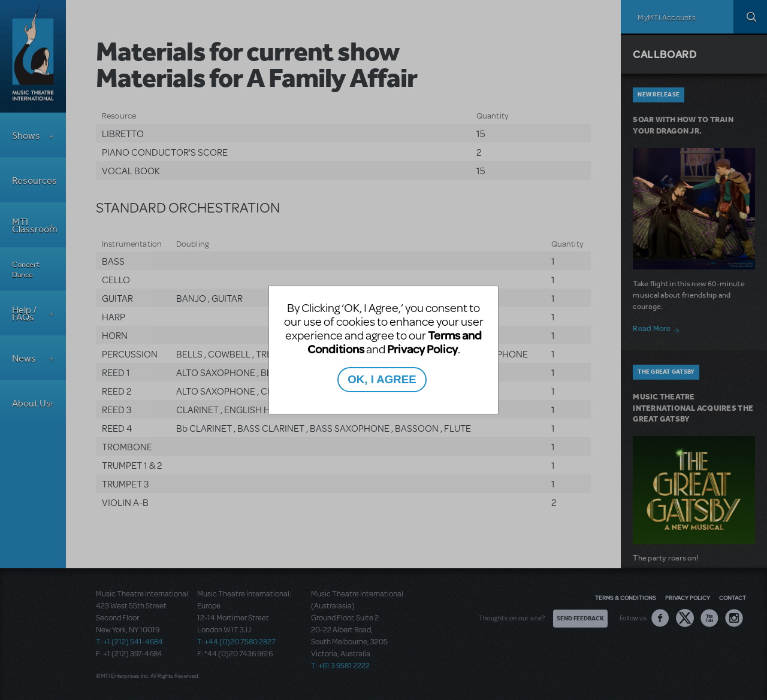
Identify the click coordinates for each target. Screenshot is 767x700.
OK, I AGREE (382, 379)
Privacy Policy (422, 349)
